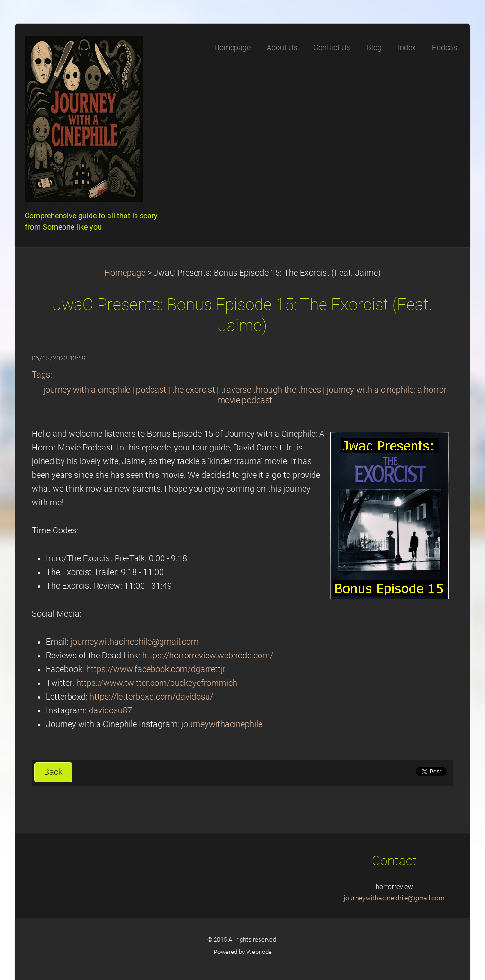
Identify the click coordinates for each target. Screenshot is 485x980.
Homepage (125, 273)
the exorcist (193, 390)
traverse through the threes (271, 390)
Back (53, 772)
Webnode (259, 952)
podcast (151, 390)
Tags (41, 375)
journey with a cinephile (87, 390)
